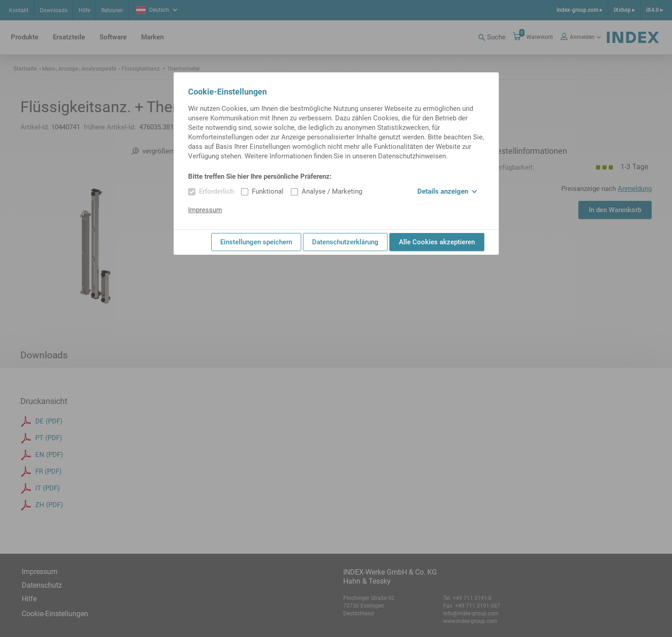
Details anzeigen (447, 191)
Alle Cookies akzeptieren (437, 242)
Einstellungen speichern (256, 242)
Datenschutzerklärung (345, 242)
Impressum (205, 210)
